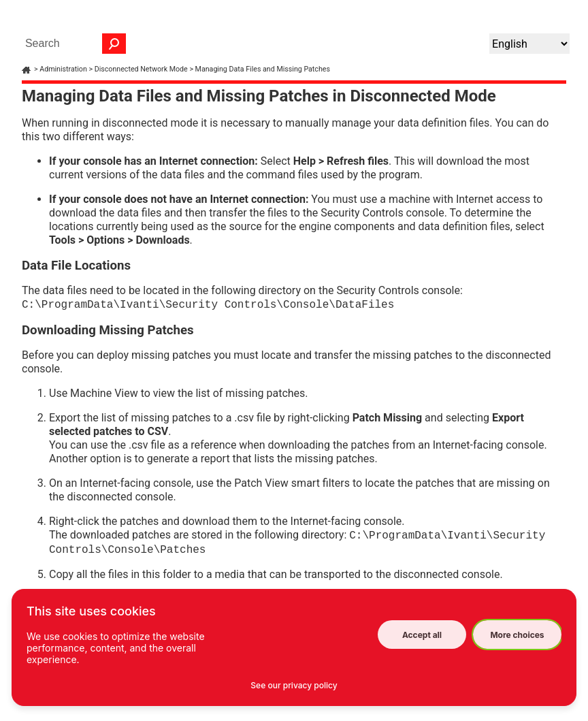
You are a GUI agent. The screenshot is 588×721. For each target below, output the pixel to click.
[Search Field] (72, 44)
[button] (114, 44)
